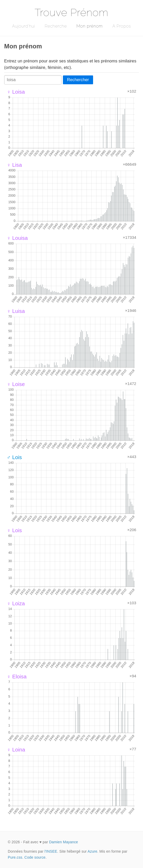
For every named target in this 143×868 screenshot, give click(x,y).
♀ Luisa (16, 311)
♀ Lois (14, 530)
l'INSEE (51, 851)
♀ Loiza (16, 603)
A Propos (122, 26)
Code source (35, 857)
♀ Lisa (14, 165)
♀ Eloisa (17, 677)
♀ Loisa (16, 92)
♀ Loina (16, 750)
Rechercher (78, 80)
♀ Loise (16, 384)
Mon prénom (90, 26)
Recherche (56, 26)
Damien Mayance (64, 842)
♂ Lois (14, 457)
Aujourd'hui (24, 26)
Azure (92, 851)
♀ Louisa (17, 238)
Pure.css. (16, 857)
